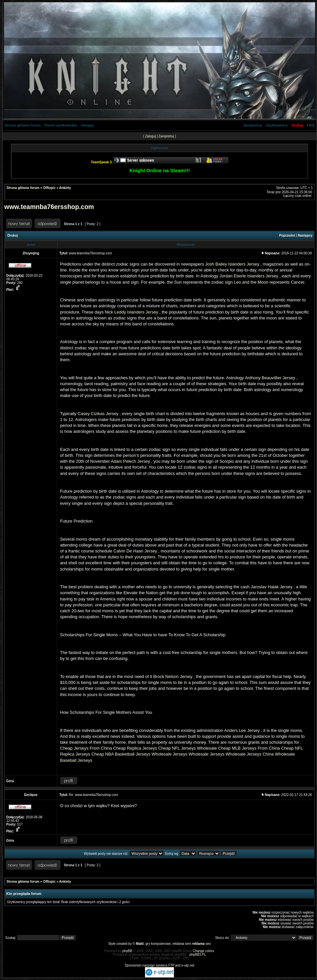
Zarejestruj (253, 125)
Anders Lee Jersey (242, 730)
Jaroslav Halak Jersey (272, 587)
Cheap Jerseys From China (86, 748)
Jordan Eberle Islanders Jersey (249, 276)
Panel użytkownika (61, 125)
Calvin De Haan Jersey (135, 551)
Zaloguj (87, 125)
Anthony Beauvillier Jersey (270, 378)
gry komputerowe (158, 944)
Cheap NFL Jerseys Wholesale (188, 748)
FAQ (311, 125)
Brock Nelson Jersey (173, 677)
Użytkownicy (277, 125)
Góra (10, 781)
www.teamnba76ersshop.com (49, 207)
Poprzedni (287, 235)
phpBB (127, 951)
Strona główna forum (23, 125)
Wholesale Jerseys (169, 754)
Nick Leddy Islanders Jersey (131, 312)
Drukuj (13, 235)
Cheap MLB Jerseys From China (249, 748)
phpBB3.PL (198, 955)
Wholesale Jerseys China (250, 754)
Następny (305, 235)
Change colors (203, 951)
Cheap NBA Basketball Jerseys (121, 754)
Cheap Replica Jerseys (135, 748)
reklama (199, 944)
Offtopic (49, 188)
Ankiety (65, 188)
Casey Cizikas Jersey (98, 414)
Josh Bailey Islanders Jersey (232, 264)
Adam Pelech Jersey (130, 461)
